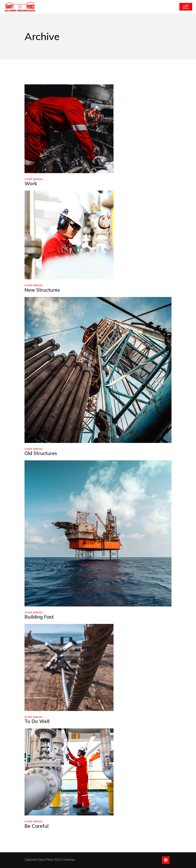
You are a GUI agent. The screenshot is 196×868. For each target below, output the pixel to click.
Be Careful (36, 826)
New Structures (42, 290)
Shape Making (34, 179)
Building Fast (39, 617)
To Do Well (37, 721)
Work (31, 183)
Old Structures (41, 453)
